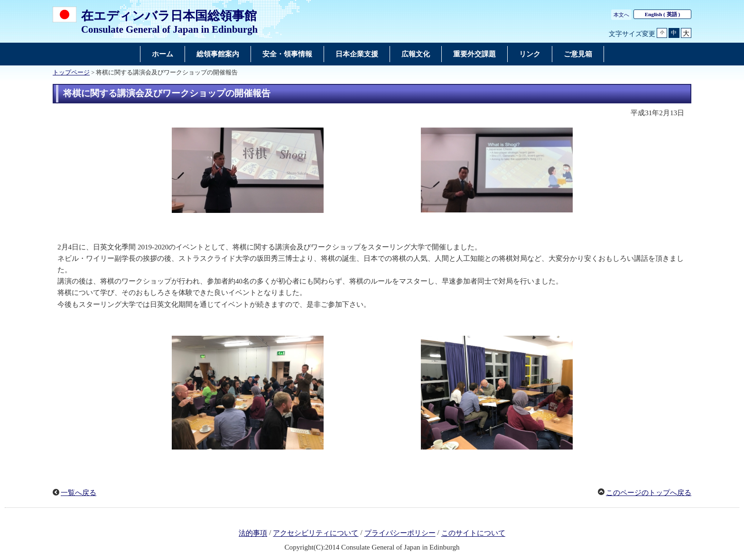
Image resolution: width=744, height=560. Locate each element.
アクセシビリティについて (316, 533)
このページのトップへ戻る (649, 493)
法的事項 (253, 533)
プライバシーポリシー (400, 533)
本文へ (621, 15)
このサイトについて (473, 533)
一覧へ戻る (79, 493)
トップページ (71, 73)
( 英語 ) (663, 14)
